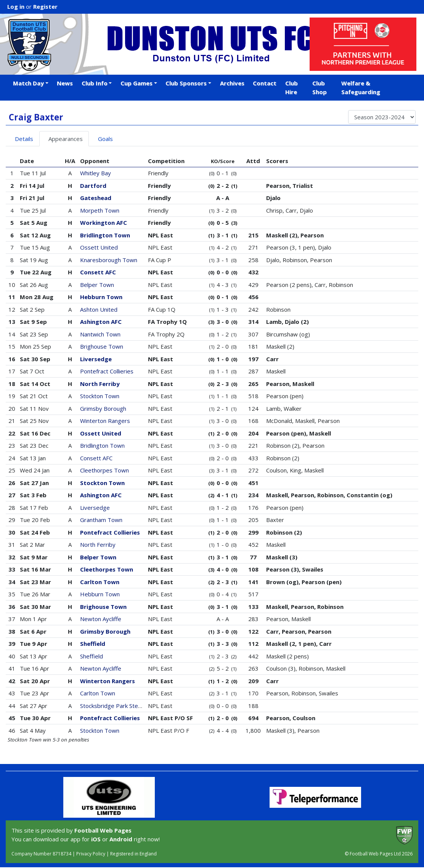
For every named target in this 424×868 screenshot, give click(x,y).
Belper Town (97, 285)
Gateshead (96, 198)
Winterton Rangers (105, 421)
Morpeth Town (100, 210)
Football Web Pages (103, 830)
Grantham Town (101, 520)
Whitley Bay (96, 173)
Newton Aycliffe (101, 619)
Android (121, 839)
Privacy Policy (91, 854)
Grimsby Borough (103, 408)
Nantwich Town (100, 334)
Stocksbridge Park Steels (113, 706)
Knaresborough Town (109, 260)
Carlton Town (100, 582)
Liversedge (96, 359)
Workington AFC (104, 223)
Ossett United (99, 247)
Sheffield (93, 644)
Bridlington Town (105, 235)
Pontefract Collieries (107, 371)
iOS (96, 839)
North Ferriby (100, 384)
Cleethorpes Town (104, 470)
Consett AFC (98, 272)
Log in (16, 6)
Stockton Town (100, 396)
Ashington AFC (101, 322)
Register (45, 6)
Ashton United (99, 309)
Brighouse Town (102, 346)
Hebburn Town (101, 297)
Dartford (93, 186)
